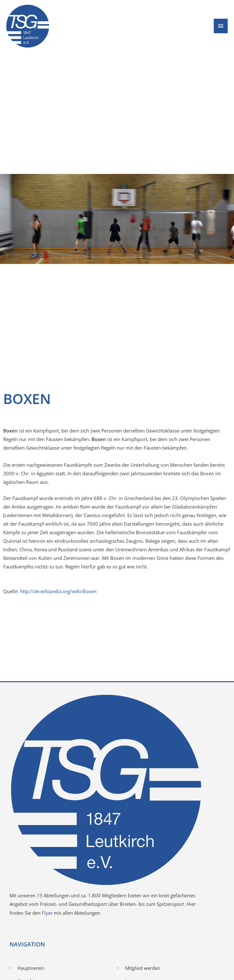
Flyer (48, 913)
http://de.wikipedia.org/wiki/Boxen (58, 591)
